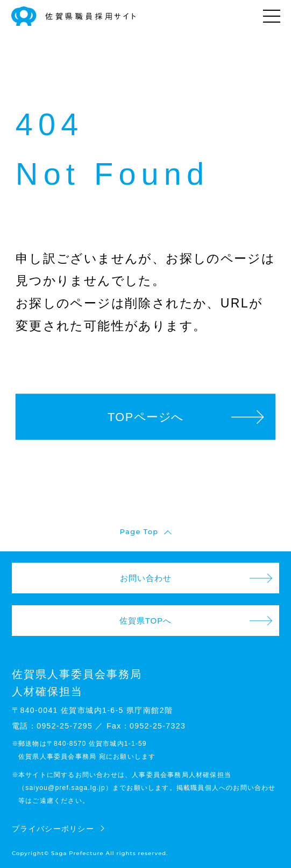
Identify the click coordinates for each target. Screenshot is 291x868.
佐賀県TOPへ (146, 621)
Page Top (139, 531)
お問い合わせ (146, 578)
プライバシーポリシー (53, 829)
